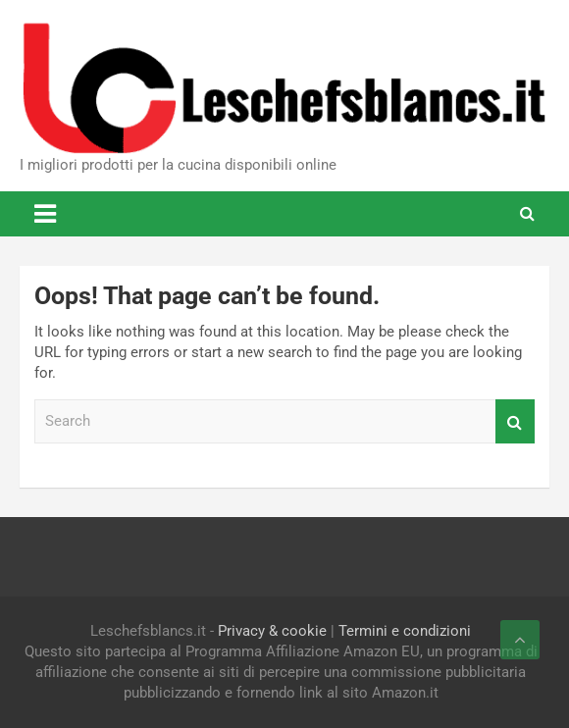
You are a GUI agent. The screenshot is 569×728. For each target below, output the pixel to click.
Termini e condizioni (405, 631)
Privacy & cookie (272, 631)
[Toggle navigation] (45, 214)
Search (515, 421)
